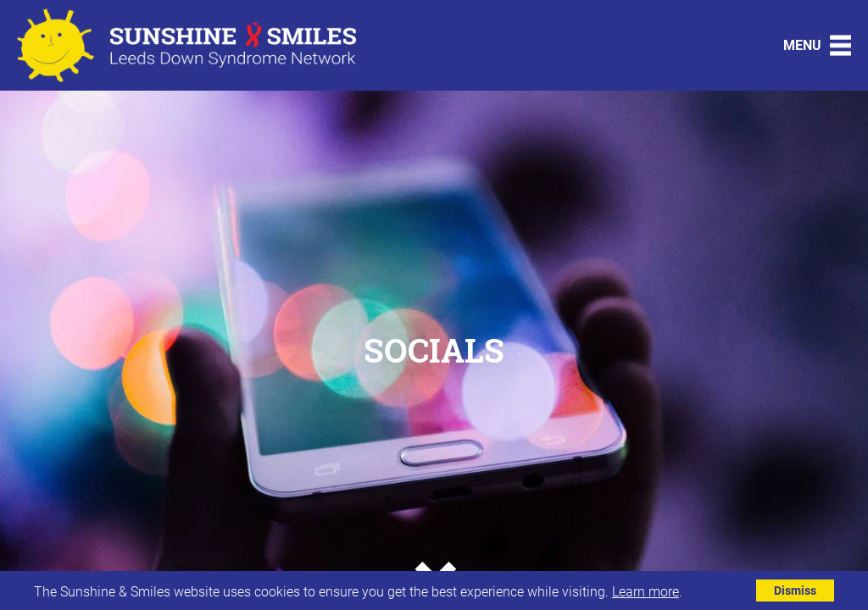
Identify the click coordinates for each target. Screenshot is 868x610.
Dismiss (795, 590)
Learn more (645, 591)
